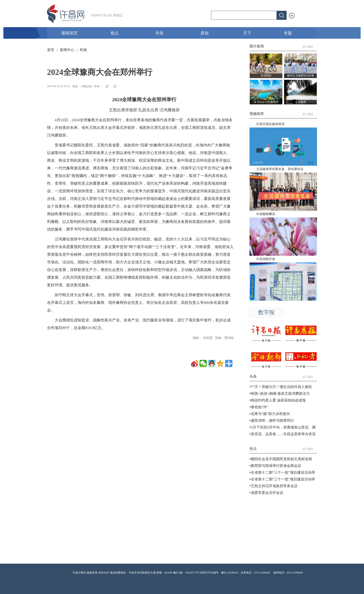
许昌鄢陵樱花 (266, 214)
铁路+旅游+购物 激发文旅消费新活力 (280, 393)
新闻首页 (77, 33)
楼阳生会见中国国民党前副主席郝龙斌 (281, 459)
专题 (296, 33)
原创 (214, 33)
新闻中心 (67, 50)
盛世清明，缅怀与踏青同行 (272, 420)
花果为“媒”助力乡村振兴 (270, 414)
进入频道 (310, 47)
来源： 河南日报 (82, 86)
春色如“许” (260, 407)
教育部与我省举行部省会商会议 (276, 466)
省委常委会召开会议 (267, 493)
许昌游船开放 (266, 259)
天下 (255, 33)
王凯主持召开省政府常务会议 (274, 486)
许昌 (169, 33)
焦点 (124, 33)
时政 (83, 50)
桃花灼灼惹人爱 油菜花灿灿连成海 (278, 400)
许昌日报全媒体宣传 (270, 124)
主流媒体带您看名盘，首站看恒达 (280, 169)
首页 (51, 50)
